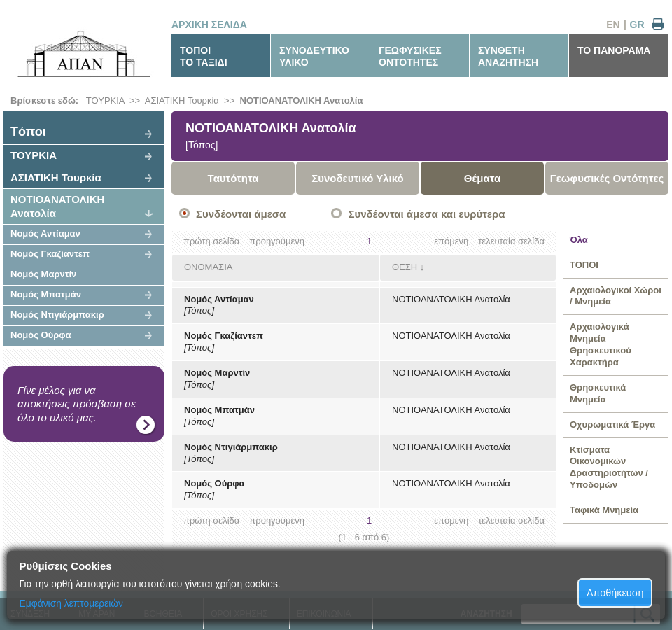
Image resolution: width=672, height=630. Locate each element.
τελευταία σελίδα (511, 241)
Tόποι (28, 132)
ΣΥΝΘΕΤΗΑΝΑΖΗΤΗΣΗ (508, 56)
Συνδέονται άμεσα (241, 214)
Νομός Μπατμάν (46, 294)
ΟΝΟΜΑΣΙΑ (208, 267)
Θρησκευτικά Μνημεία (598, 393)
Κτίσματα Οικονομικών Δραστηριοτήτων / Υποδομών (609, 468)
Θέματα (482, 178)
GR (637, 24)
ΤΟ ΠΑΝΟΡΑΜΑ (614, 50)
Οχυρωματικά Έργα (612, 425)
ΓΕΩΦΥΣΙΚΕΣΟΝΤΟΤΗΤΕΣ (410, 56)
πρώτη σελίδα (211, 241)
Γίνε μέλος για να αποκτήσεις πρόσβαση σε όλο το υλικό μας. (77, 404)
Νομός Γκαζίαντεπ (50, 254)
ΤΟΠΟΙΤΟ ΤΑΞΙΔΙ (204, 56)
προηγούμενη (277, 241)
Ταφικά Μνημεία (604, 510)
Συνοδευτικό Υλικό (358, 178)
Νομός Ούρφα (41, 335)
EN (613, 24)
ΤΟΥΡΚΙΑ (105, 100)
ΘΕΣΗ (405, 267)
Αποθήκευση (615, 593)
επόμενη (451, 241)
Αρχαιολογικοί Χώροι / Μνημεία (616, 296)
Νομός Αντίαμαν (45, 233)
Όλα (579, 240)
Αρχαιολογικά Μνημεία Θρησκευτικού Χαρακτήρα (601, 344)
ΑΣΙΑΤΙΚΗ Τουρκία (182, 100)
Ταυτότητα (233, 178)
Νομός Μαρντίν (43, 274)
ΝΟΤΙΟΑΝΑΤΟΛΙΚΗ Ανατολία (302, 100)
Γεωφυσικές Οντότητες (607, 178)
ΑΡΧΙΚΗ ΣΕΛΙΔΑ (209, 24)
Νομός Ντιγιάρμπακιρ (57, 315)
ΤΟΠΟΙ (584, 265)
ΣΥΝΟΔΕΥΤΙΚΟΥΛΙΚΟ (314, 56)
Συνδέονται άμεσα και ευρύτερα (426, 214)
